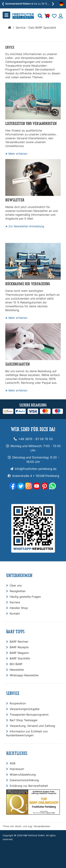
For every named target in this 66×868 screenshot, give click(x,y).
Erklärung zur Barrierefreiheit (29, 786)
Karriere (15, 602)
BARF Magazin (19, 653)
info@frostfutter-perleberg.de (36, 469)
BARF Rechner (19, 642)
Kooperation (18, 703)
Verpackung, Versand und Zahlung (32, 726)
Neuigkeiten (18, 591)
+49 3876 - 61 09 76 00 (36, 439)
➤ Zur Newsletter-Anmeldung (25, 226)
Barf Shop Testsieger (24, 720)
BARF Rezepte (19, 647)
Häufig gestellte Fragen (25, 597)
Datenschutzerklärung (24, 780)
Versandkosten (42, 826)
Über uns (16, 585)
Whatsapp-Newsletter (24, 675)
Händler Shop (19, 608)
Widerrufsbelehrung (23, 775)
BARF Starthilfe (20, 658)
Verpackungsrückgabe (25, 709)
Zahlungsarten (18, 364)
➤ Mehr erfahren (16, 154)
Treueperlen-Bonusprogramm (29, 715)
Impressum (17, 769)
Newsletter (15, 200)
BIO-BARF (16, 664)
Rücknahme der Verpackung (28, 284)
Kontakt (15, 614)
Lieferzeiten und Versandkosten (31, 124)
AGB (12, 763)
